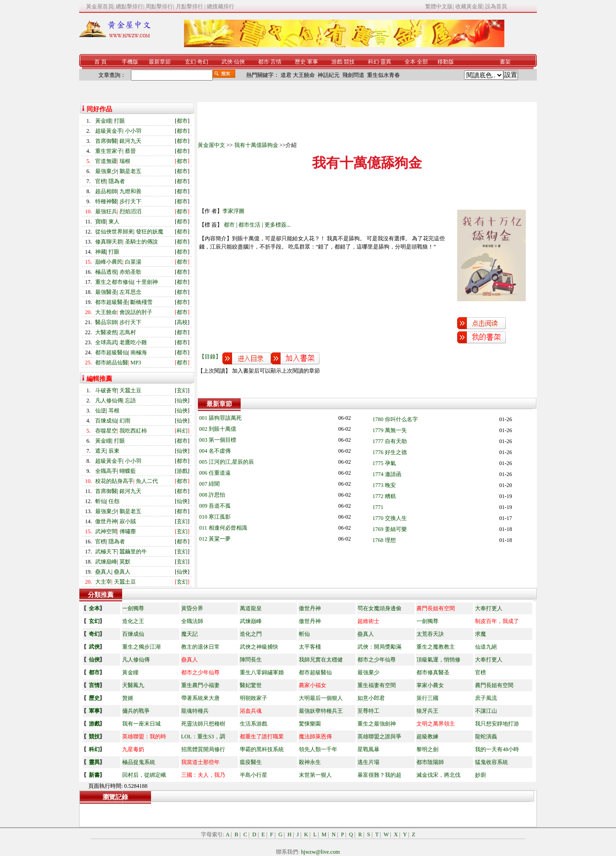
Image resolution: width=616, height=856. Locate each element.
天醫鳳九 (133, 685)
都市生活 (249, 225)
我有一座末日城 (141, 724)
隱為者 (117, 181)
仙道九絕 (486, 647)
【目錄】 (210, 357)
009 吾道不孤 (215, 506)
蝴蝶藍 (128, 471)
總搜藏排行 (221, 6)
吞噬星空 (106, 431)
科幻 (373, 62)
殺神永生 (310, 762)
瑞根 (125, 161)
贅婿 (128, 698)
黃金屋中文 (211, 145)
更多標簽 (276, 225)
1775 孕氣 (384, 463)
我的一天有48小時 (497, 749)
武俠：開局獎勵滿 (379, 647)
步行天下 (130, 201)
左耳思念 (130, 292)
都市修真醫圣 (433, 672)
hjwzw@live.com (321, 852)
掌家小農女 (430, 685)
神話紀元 (329, 75)
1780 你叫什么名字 (395, 419)
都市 (264, 62)
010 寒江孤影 (215, 517)
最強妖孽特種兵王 (321, 711)
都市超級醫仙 (112, 352)
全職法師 (192, 621)
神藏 (101, 252)
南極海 (139, 352)
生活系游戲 (254, 724)
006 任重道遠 (215, 473)
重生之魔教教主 (436, 647)
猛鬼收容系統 (492, 762)
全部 (422, 62)
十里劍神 (147, 282)
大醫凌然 (106, 332)
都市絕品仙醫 (112, 363)
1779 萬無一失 (390, 430)
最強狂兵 (106, 211)
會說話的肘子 (136, 312)
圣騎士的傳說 (141, 242)
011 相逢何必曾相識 (223, 528)
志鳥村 (128, 332)
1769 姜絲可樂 (390, 529)
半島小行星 (254, 775)
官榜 (101, 181)
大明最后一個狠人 (321, 698)
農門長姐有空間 (494, 685)
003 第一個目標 (218, 440)
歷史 (300, 62)
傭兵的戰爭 (136, 711)
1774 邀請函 (387, 474)
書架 (505, 62)
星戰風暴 (368, 749)
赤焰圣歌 (130, 272)
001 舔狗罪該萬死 (220, 418)
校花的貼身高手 (114, 481)
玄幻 (190, 62)
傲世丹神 (106, 521)
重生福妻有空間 (377, 685)
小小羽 (133, 131)
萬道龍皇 (251, 608)
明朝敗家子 (254, 698)
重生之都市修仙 (114, 282)
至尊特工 (368, 711)
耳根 (114, 411)
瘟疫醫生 (251, 762)
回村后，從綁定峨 (144, 775)
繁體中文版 (439, 6)
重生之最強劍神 (377, 724)
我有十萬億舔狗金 (256, 145)
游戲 (337, 62)
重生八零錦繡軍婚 (262, 672)
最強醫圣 (106, 292)
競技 (349, 62)
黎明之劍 (427, 749)
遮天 (101, 451)
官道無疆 (106, 161)
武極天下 (106, 552)
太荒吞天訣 (430, 634)
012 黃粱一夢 (215, 539)
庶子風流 (486, 698)
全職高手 (106, 471)
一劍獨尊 (133, 608)
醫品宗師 (106, 322)
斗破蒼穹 (106, 390)
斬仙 (101, 501)
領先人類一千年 (318, 749)
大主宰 (103, 582)
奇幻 (203, 62)
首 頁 (100, 62)
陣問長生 (251, 660)
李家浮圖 (233, 211)
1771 (378, 507)
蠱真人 (103, 572)
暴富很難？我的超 (379, 775)
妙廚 (481, 775)
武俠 (227, 62)
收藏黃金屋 (469, 6)
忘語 (130, 401)
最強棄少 (106, 171)
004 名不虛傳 (215, 451)
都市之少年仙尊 (377, 660)
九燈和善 (130, 191)
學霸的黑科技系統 (262, 749)
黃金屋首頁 (100, 6)
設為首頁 (496, 6)
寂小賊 (128, 521)
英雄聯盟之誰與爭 (379, 737)
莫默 (125, 562)
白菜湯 (133, 262)
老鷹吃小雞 (133, 342)
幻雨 (125, 421)
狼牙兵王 (427, 711)
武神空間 (106, 531)
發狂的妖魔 (150, 232)
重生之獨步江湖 (141, 647)
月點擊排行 (190, 6)
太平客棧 (310, 647)
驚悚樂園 (310, 724)
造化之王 (133, 621)
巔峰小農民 (109, 262)
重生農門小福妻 (200, 685)
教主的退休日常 (200, 647)
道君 (286, 75)
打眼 (119, 121)
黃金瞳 (103, 121)
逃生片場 (368, 762)
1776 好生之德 (390, 452)
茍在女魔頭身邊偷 (379, 608)
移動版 (446, 62)
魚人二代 (147, 481)
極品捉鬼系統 (139, 762)
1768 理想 (384, 540)
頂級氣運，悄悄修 (438, 660)
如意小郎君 (371, 698)
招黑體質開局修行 (203, 749)
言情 (276, 62)
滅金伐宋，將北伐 (438, 775)
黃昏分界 (192, 608)
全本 (410, 62)
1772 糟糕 (384, 496)
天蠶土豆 (130, 390)
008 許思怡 (212, 495)
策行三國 (427, 698)
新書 (94, 775)
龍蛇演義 (486, 737)
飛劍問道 (353, 75)
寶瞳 (101, 222)
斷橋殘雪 (141, 302)
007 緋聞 (209, 484)
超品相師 (106, 191)
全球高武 (106, 342)
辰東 (114, 451)
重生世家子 (109, 151)
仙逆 (101, 411)
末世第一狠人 (315, 775)
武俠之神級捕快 (259, 647)
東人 (114, 222)
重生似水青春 (384, 75)
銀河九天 (130, 141)
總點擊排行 (130, 6)
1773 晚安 (384, 485)
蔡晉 (130, 151)
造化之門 (251, 634)
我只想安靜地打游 (497, 724)
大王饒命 (304, 75)
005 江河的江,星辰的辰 (227, 462)
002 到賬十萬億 (218, 429)
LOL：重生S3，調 (203, 737)
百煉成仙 (106, 421)
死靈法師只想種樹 (203, 724)
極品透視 (106, 272)
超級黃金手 (109, 131)
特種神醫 (106, 201)
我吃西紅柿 (133, 431)
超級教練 (427, 737)
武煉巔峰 (106, 562)
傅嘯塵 (128, 531)
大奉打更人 (489, 608)
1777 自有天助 (390, 441)
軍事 (313, 62)
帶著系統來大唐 (200, 698)
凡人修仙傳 (109, 401)
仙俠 (239, 62)
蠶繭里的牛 (133, 552)
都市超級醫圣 (112, 302)
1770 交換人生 (390, 518)
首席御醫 (106, 141)
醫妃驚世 (251, 685)
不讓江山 (486, 711)
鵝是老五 (130, 171)
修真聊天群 (109, 242)
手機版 (130, 62)
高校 (182, 322)
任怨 (114, 501)
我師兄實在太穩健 (321, 660)
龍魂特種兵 (195, 711)
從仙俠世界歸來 (114, 232)
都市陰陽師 (430, 762)
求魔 (481, 634)
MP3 (136, 363)
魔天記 (189, 634)
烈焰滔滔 (130, 211)
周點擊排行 (159, 6)
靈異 (386, 62)
